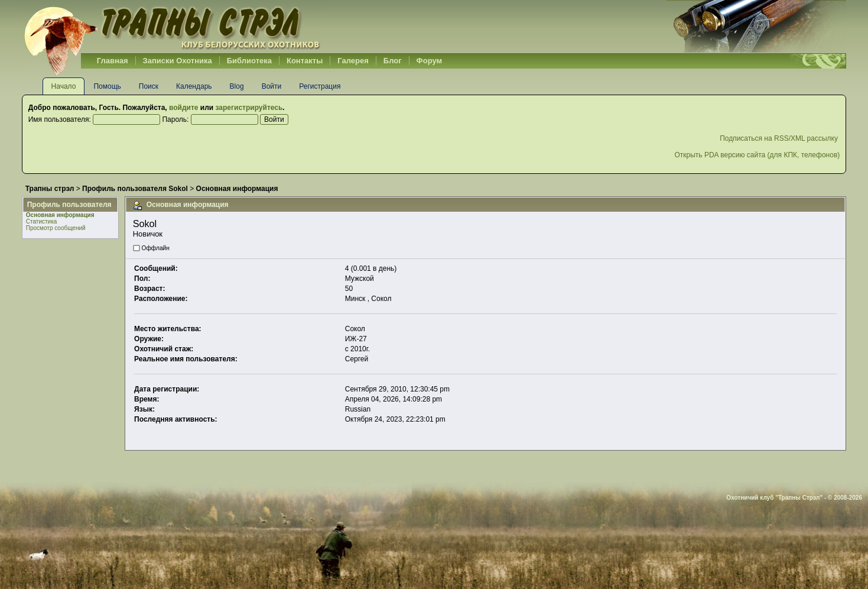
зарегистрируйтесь (249, 108)
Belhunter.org (172, 27)
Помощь (107, 86)
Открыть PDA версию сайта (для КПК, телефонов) (757, 155)
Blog (237, 86)
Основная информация (60, 215)
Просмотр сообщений (56, 228)
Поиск (149, 86)
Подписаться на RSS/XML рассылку (780, 138)
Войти (272, 86)
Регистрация (320, 86)
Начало (64, 86)
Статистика (42, 221)
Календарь (194, 86)
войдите (183, 108)
